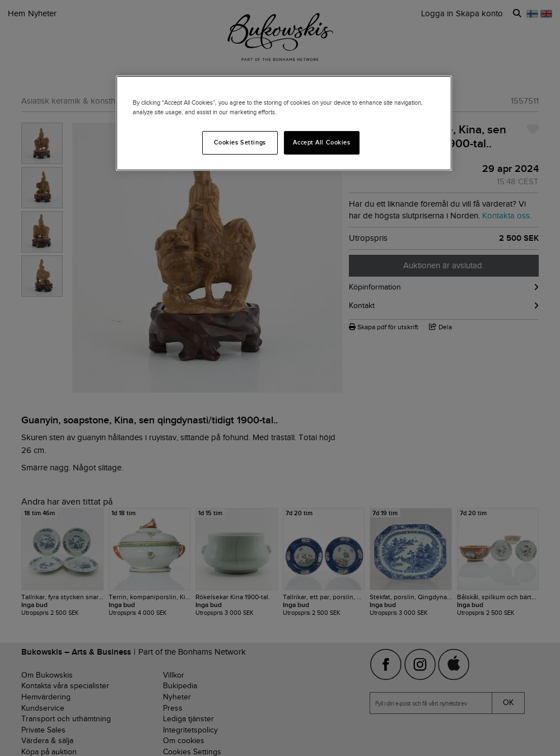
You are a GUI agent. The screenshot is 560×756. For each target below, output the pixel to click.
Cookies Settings (240, 142)
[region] (284, 123)
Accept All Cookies (321, 142)
